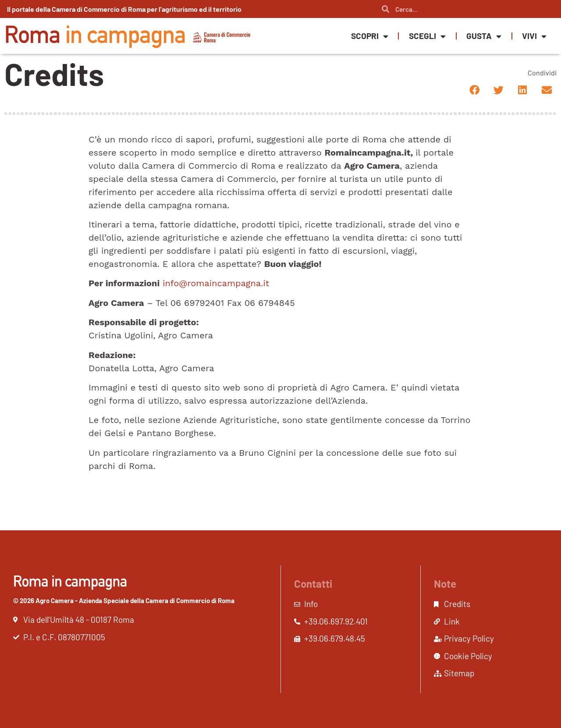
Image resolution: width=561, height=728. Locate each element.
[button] (474, 90)
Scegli (427, 36)
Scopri (370, 36)
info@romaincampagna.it (216, 283)
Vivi (534, 36)
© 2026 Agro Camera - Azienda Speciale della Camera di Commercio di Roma (124, 600)
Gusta (484, 36)
